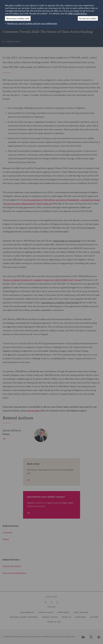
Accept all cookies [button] (88, 18)
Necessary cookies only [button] (18, 18)
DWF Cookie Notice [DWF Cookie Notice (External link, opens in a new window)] (78, 13)
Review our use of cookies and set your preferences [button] (32, 23)
